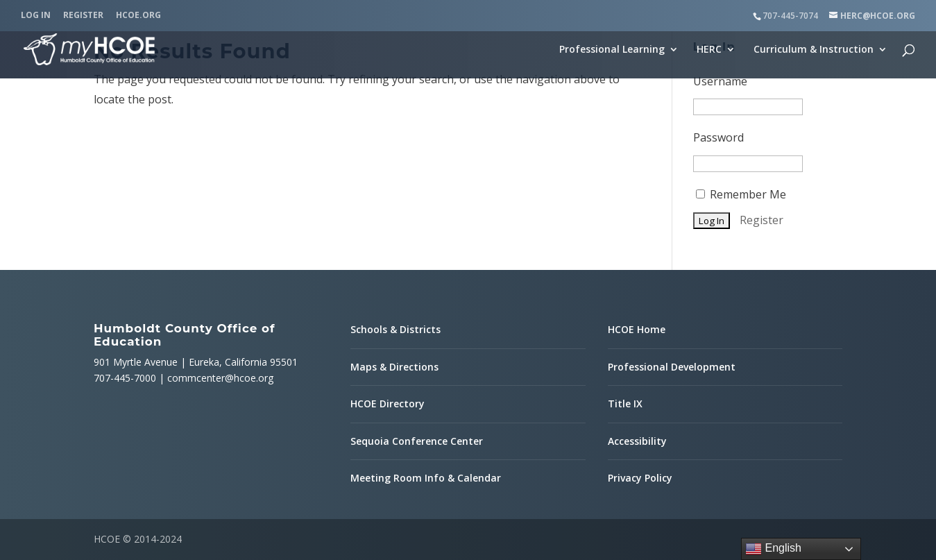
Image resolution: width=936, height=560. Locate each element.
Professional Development (672, 367)
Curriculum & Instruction (814, 50)
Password (718, 137)
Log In (36, 16)
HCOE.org (138, 16)
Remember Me (741, 194)
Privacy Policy (640, 478)
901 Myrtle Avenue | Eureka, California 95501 (196, 362)
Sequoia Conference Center (417, 441)
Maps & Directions (394, 367)
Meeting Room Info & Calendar (426, 478)
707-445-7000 (125, 378)
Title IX (625, 404)
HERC (709, 50)
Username (720, 81)
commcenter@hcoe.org (220, 378)
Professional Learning (612, 50)
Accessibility (637, 441)
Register (83, 16)
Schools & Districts (395, 329)
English (773, 549)
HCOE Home (637, 329)
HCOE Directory (388, 404)
